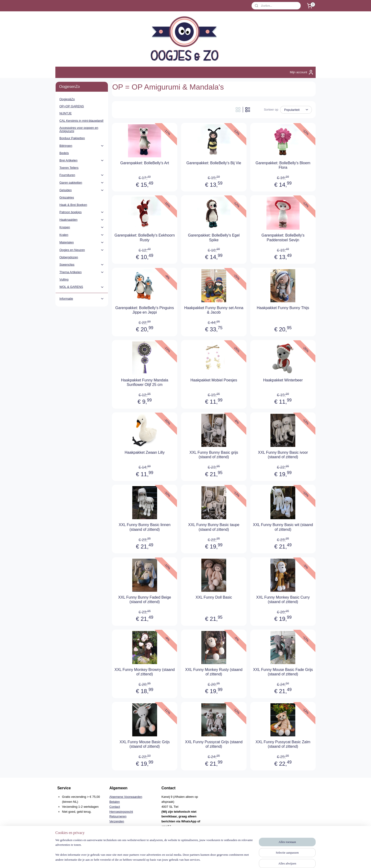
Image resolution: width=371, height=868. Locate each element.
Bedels (64, 153)
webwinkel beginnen (194, 859)
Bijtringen (82, 146)
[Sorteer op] (296, 110)
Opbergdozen (69, 257)
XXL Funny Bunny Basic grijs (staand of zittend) (214, 455)
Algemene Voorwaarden (126, 797)
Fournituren (82, 175)
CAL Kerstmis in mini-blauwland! (82, 121)
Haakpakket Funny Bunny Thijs (283, 308)
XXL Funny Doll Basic (214, 597)
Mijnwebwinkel (231, 859)
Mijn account (302, 72)
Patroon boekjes (82, 212)
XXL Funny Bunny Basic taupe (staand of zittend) (214, 527)
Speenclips (82, 265)
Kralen (82, 235)
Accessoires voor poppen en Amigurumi (79, 129)
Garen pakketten (82, 183)
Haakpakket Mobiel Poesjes (214, 380)
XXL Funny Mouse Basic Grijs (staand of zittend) (145, 744)
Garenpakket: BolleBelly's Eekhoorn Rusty (145, 238)
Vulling (64, 279)
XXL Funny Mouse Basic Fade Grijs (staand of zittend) (283, 672)
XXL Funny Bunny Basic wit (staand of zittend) (283, 527)
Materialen (82, 242)
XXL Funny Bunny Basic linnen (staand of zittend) (145, 527)
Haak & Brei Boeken (73, 205)
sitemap (170, 859)
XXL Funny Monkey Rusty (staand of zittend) (214, 672)
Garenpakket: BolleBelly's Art (145, 163)
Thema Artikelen (82, 272)
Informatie (82, 299)
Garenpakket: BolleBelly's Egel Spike (214, 238)
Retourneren (118, 816)
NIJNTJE (66, 113)
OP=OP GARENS (72, 106)
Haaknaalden (82, 220)
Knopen (82, 227)
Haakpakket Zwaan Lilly (145, 452)
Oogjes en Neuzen (82, 250)
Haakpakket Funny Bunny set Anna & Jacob (214, 310)
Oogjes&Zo (67, 99)
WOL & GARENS (82, 287)
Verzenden (117, 821)
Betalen (115, 802)
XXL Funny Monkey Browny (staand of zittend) (145, 672)
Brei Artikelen (82, 160)
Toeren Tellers (69, 168)
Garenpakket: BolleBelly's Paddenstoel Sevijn (283, 238)
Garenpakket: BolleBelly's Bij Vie (214, 163)
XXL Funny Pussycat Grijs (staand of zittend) (214, 744)
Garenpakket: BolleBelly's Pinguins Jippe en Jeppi (145, 310)
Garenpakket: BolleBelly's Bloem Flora (283, 165)
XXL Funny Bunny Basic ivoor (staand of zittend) (283, 455)
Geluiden (82, 190)
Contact (115, 807)
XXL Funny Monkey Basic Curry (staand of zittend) (283, 600)
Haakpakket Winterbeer (283, 380)
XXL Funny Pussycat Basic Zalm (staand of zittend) (283, 744)
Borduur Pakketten (72, 138)
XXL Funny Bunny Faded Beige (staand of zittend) (145, 600)
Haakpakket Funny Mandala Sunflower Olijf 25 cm (145, 382)
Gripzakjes (67, 197)
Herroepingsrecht (121, 812)
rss (179, 859)
